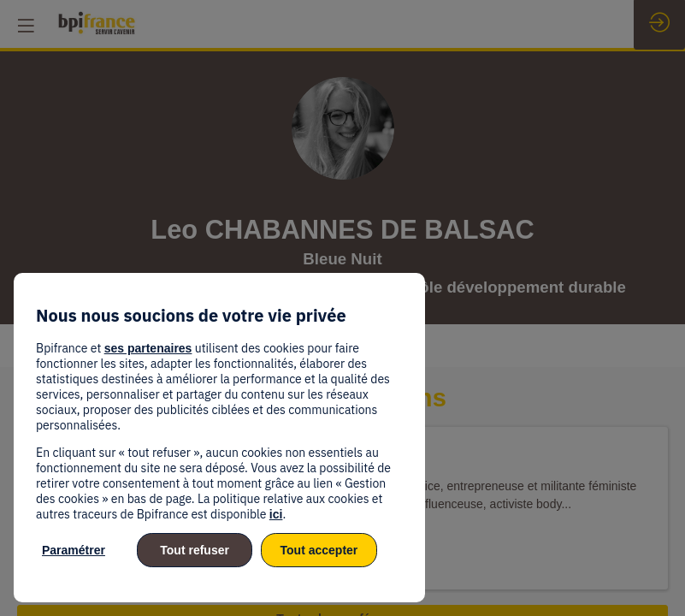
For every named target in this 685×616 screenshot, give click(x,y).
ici (276, 514)
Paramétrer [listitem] (74, 550)
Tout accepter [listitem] (319, 550)
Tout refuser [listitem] (195, 550)
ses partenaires (148, 348)
